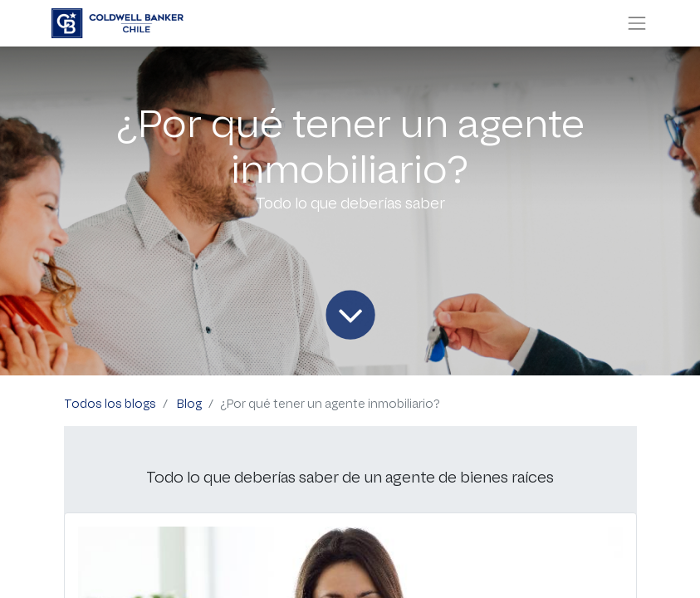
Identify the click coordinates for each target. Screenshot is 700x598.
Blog (189, 404)
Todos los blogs (110, 404)
